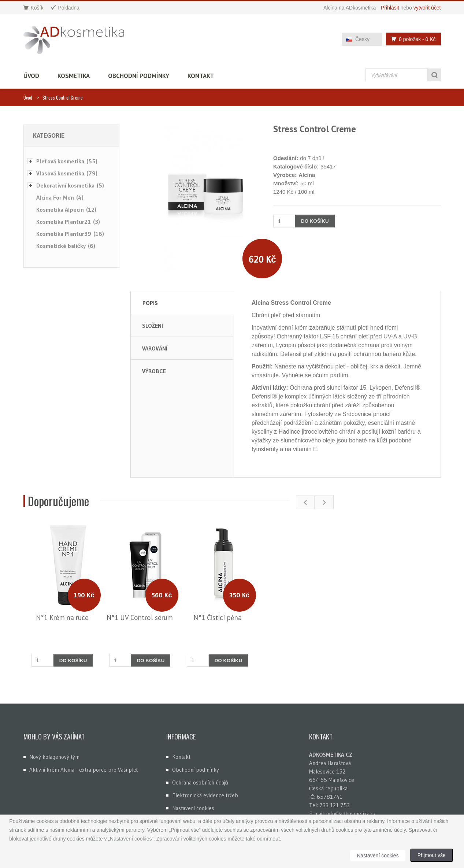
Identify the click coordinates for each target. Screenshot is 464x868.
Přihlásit (390, 8)
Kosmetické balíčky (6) (66, 246)
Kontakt (201, 76)
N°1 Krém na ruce (62, 617)
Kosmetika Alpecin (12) (66, 209)
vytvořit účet (427, 8)
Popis (150, 303)
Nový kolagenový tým (54, 757)
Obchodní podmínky (139, 76)
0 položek (411, 39)
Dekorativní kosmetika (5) (70, 185)
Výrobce (154, 371)
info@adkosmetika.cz (351, 814)
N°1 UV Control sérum (140, 617)
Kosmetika (74, 76)
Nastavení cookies (193, 808)
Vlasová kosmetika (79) (67, 173)
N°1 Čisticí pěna (218, 617)
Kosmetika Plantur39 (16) (70, 234)
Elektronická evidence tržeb (205, 795)
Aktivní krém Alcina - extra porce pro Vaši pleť (84, 770)
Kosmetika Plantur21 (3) (68, 222)
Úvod (31, 76)
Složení (153, 326)
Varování (155, 348)
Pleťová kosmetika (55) (67, 161)
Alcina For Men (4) (60, 197)
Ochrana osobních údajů (200, 782)
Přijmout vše (432, 855)
